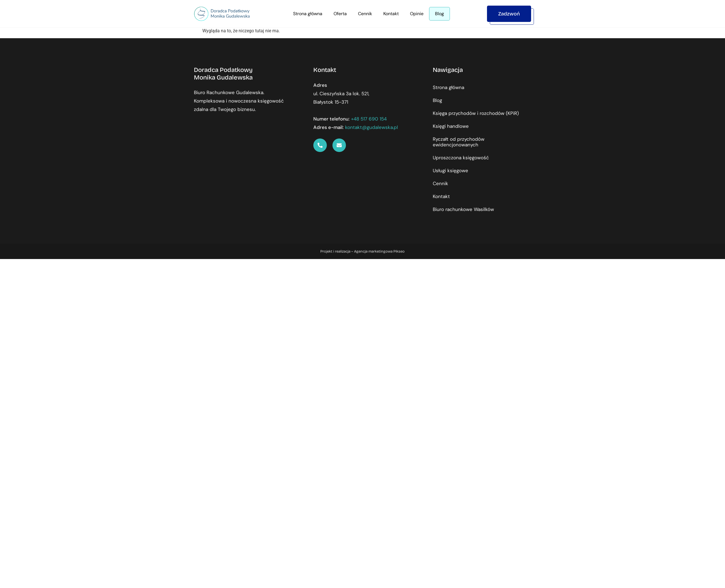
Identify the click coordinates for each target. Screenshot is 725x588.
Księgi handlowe (451, 126)
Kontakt (391, 14)
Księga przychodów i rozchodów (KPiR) (476, 113)
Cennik (365, 14)
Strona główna (308, 14)
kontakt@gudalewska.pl (371, 127)
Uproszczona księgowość (461, 158)
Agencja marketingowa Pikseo (379, 251)
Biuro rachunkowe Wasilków (463, 209)
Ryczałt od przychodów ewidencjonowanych (459, 142)
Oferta (340, 14)
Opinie (417, 14)
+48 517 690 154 (369, 119)
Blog (439, 14)
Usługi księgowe (450, 171)
